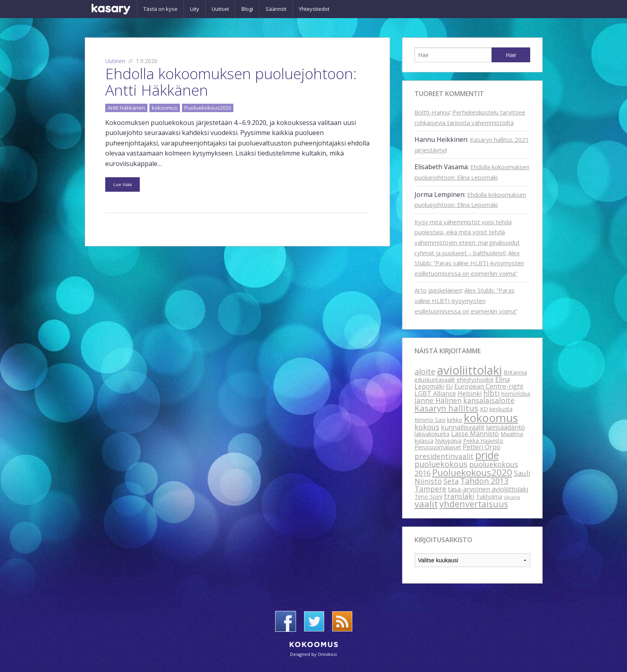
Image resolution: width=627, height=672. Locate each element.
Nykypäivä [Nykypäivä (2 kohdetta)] (448, 441)
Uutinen (115, 61)
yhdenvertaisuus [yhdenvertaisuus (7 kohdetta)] (474, 504)
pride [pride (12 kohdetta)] (487, 455)
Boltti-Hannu (432, 112)
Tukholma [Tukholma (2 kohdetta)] (489, 497)
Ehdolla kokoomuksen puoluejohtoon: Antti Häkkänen (231, 82)
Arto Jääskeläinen (438, 290)
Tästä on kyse (160, 9)
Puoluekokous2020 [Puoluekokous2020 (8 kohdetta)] (472, 472)
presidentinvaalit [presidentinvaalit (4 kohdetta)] (444, 456)
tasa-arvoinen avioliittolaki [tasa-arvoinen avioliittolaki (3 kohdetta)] (488, 489)
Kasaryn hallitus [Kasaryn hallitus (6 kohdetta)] (446, 408)
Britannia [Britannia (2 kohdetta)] (515, 372)
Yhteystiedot (314, 9)
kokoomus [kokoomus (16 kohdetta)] (491, 418)
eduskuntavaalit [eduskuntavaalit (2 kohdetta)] (435, 380)
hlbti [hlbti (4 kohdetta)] (491, 393)
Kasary (111, 9)
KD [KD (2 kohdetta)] (484, 409)
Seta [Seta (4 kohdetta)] (451, 481)
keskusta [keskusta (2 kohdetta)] (501, 409)
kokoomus (165, 108)
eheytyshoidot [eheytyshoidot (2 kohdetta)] (475, 380)
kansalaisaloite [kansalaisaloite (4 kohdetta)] (489, 400)
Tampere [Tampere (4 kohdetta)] (430, 489)
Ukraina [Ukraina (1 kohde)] (512, 497)
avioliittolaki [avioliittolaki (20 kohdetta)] (470, 370)
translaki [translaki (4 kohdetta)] (459, 496)
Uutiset (220, 9)
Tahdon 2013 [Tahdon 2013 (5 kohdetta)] (484, 481)
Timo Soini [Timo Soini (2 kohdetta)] (428, 497)
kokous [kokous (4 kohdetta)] (427, 427)
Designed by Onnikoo (313, 654)
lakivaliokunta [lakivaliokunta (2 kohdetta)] (432, 434)
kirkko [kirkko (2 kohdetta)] (455, 420)
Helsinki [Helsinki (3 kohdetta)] (470, 393)
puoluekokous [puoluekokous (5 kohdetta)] (441, 464)
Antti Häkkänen (126, 108)
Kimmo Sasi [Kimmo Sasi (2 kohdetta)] (430, 420)
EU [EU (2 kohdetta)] (449, 386)
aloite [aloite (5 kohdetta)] (425, 372)
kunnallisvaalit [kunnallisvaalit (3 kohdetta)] (463, 427)
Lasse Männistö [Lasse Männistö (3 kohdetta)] (475, 434)
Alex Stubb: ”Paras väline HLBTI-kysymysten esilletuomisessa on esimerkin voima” (469, 263)
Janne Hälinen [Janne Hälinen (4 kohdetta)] (438, 400)
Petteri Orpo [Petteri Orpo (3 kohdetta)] (482, 447)
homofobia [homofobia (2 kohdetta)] (516, 394)
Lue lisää (123, 184)
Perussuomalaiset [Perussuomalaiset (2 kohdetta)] (438, 447)
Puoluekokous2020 (208, 108)
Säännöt (276, 9)
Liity (195, 9)
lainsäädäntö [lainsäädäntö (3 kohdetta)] (505, 427)
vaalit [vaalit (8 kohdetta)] (426, 504)
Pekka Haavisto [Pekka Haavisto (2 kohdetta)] (483, 441)
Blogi (247, 9)
